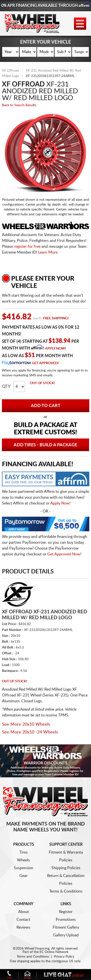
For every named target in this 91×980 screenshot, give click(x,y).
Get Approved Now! (64, 554)
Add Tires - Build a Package (45, 445)
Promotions (66, 920)
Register (66, 912)
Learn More (48, 252)
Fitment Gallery (66, 927)
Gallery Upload (66, 935)
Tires (24, 852)
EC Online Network (54, 952)
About (24, 912)
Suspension (24, 868)
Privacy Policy (64, 957)
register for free (27, 247)
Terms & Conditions (66, 891)
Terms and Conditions (33, 957)
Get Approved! (45, 363)
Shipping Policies (66, 868)
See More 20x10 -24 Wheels (30, 732)
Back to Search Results (19, 105)
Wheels (23, 860)
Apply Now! (56, 349)
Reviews (23, 927)
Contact (23, 920)
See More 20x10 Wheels (26, 724)
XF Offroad (10, 71)
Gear (24, 876)
